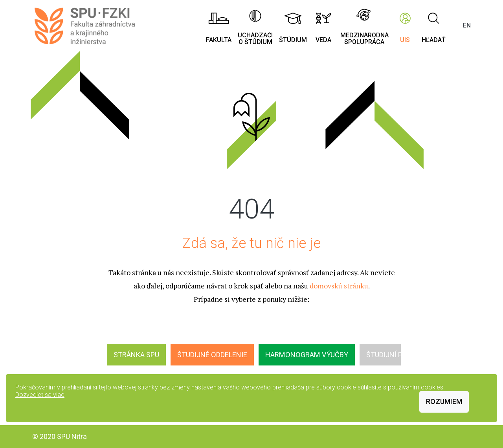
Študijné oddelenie (212, 355)
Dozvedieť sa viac (40, 395)
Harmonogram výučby (307, 355)
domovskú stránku (339, 286)
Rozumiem (444, 401)
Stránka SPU (136, 355)
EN (467, 25)
